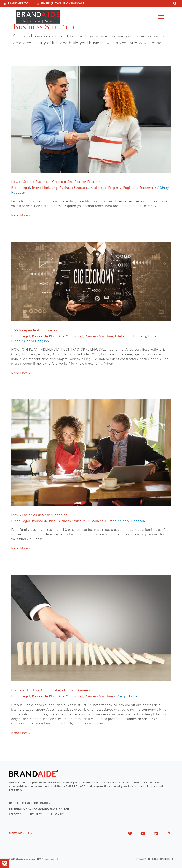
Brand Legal (21, 188)
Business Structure (74, 188)
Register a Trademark (140, 188)
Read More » (21, 215)
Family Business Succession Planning (39, 515)
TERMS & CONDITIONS (160, 859)
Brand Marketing (45, 188)
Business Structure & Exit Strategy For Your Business (51, 690)
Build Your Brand (70, 336)
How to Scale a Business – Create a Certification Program (56, 182)
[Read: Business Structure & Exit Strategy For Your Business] (91, 628)
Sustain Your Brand (102, 521)
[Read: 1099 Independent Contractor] (91, 281)
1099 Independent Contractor (34, 330)
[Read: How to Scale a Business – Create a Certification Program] (91, 119)
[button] (161, 17)
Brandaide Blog (44, 336)
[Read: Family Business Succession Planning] (91, 452)
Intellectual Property (105, 188)
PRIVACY (141, 859)
